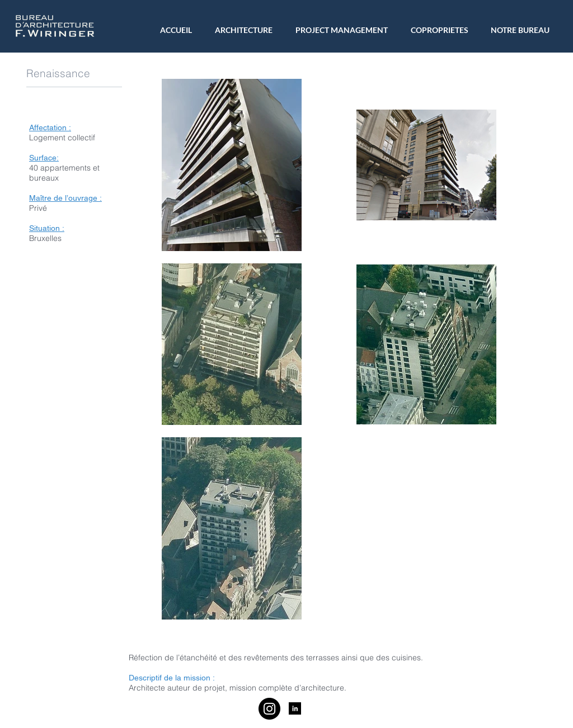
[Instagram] (269, 709)
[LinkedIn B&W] (295, 708)
